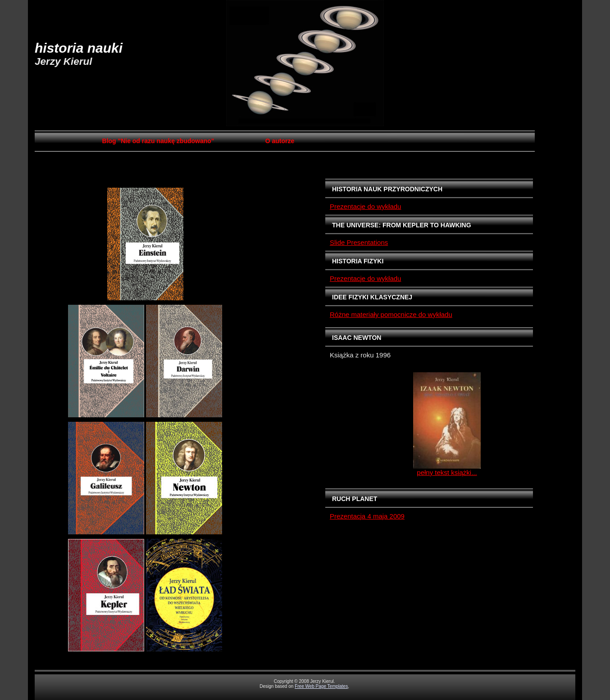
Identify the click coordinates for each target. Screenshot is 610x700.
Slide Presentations (359, 242)
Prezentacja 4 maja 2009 (367, 516)
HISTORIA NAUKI (79, 48)
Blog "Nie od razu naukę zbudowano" (158, 141)
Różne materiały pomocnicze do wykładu (391, 314)
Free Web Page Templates (321, 686)
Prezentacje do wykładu (365, 206)
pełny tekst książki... (447, 472)
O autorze (280, 141)
